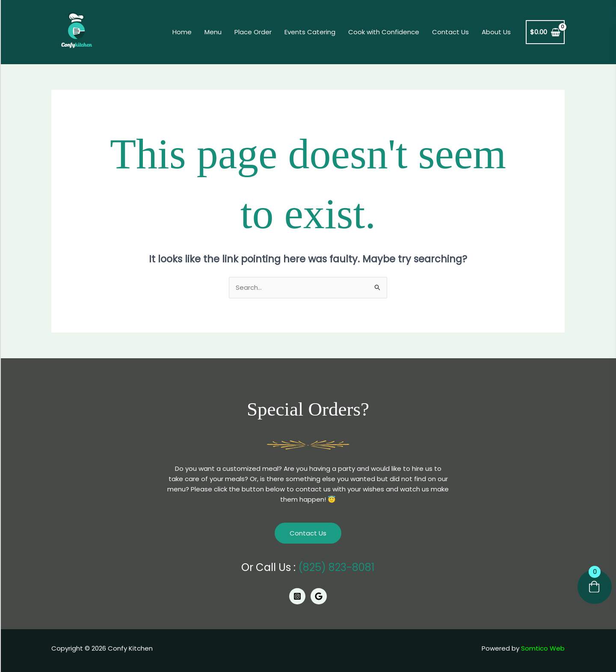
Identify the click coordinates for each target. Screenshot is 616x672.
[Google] (319, 596)
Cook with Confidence (384, 32)
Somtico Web (543, 648)
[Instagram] (297, 596)
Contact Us (450, 32)
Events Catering (310, 32)
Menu (213, 32)
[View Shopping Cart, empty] (545, 32)
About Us (496, 32)
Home (182, 32)
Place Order (253, 32)
